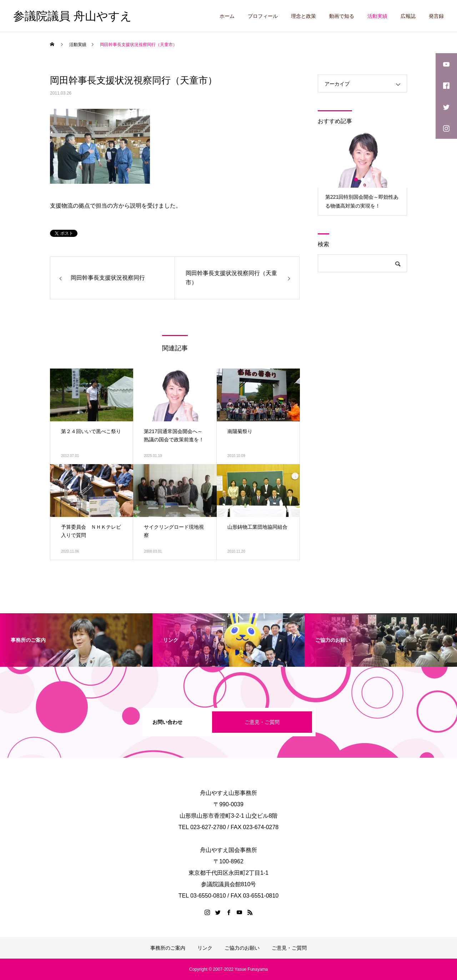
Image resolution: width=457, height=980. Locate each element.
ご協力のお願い (242, 948)
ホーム (227, 16)
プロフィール (263, 16)
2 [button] (363, 179)
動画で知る (342, 16)
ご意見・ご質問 (262, 722)
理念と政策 (303, 16)
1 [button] (356, 179)
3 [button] (369, 179)
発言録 (436, 16)
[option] (362, 173)
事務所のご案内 (168, 948)
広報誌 (408, 16)
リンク (205, 948)
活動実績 (377, 16)
